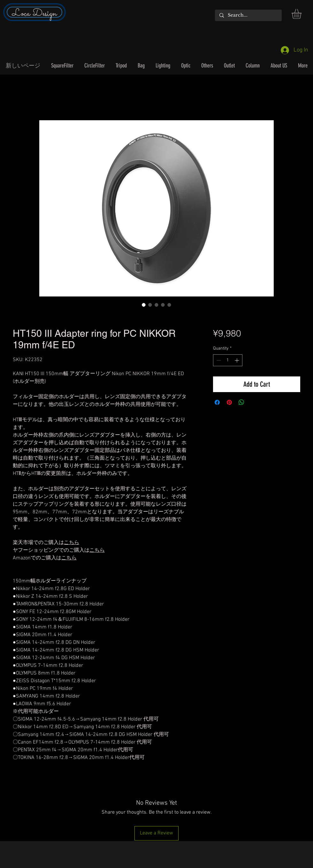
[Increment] (237, 360)
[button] (302, 14)
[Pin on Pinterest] (229, 402)
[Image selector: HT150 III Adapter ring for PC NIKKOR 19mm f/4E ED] (144, 305)
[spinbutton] (228, 360)
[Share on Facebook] (217, 402)
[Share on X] (254, 402)
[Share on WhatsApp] (241, 402)
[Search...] (248, 15)
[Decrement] (218, 360)
